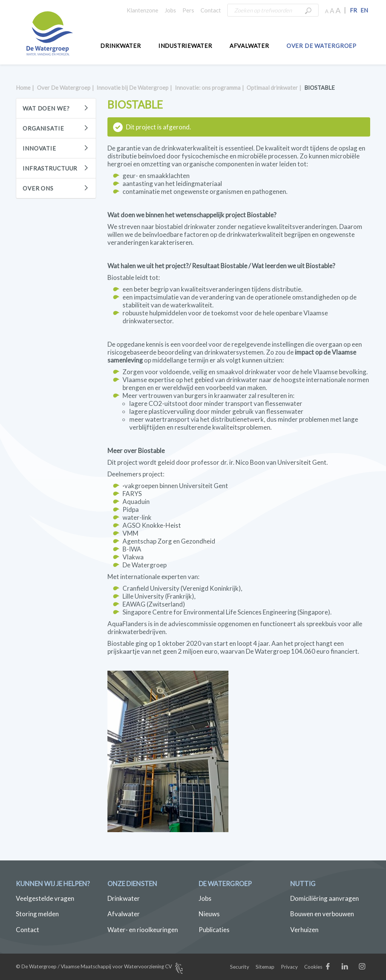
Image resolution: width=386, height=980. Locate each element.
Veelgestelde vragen (45, 898)
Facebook (335, 968)
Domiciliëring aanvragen (325, 898)
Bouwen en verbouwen (322, 914)
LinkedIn (353, 968)
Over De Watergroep (322, 46)
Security (240, 967)
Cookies (313, 967)
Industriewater (185, 46)
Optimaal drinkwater (272, 88)
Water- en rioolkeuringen (143, 930)
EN (364, 10)
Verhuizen (304, 930)
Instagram (369, 968)
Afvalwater (249, 46)
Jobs (170, 10)
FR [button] (353, 10)
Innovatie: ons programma (208, 88)
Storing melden (37, 914)
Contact (211, 10)
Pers (188, 10)
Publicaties (214, 930)
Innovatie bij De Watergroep (132, 88)
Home (23, 88)
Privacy (289, 967)
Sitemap (265, 967)
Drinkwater (121, 46)
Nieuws (209, 914)
